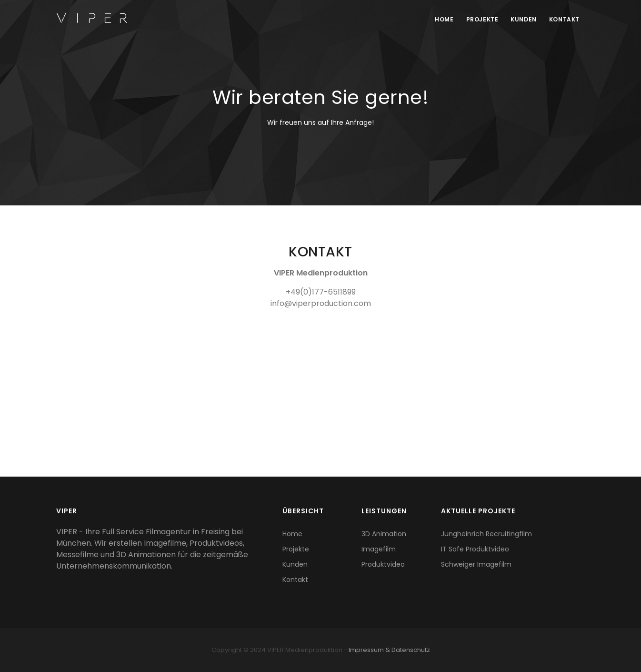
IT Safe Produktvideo (475, 549)
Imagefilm (379, 549)
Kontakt (564, 19)
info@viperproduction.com (321, 303)
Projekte (480, 19)
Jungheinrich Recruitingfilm (486, 534)
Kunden (522, 19)
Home (441, 19)
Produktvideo (383, 564)
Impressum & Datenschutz (389, 650)
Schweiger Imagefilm (476, 564)
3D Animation (384, 534)
